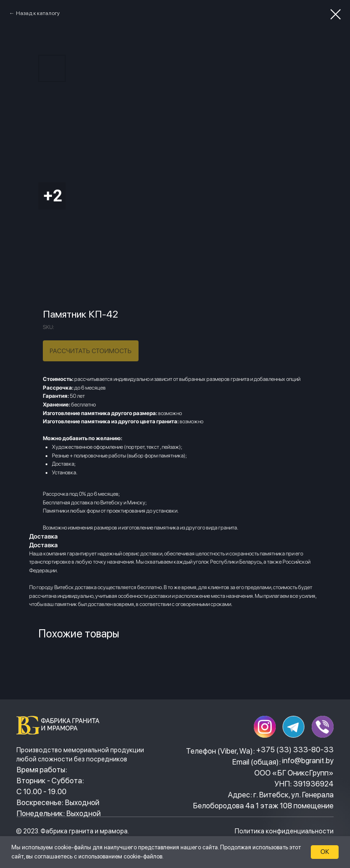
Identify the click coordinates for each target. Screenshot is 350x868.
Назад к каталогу (38, 13)
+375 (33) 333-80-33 (295, 750)
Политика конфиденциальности (284, 831)
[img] (60, 725)
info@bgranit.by (308, 760)
